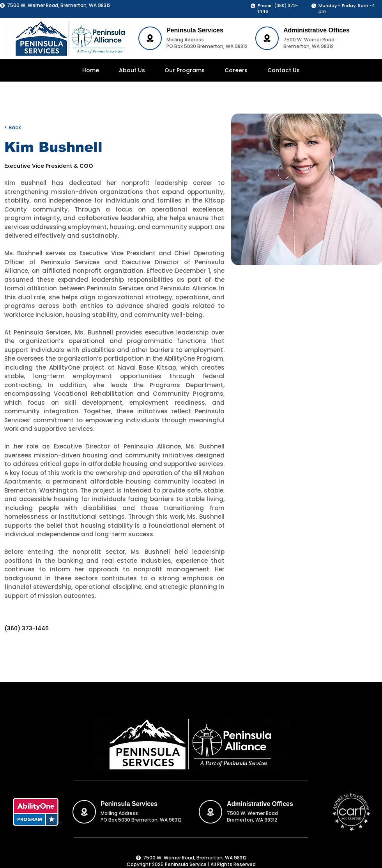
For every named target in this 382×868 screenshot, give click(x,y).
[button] (185, 70)
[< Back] (20, 128)
